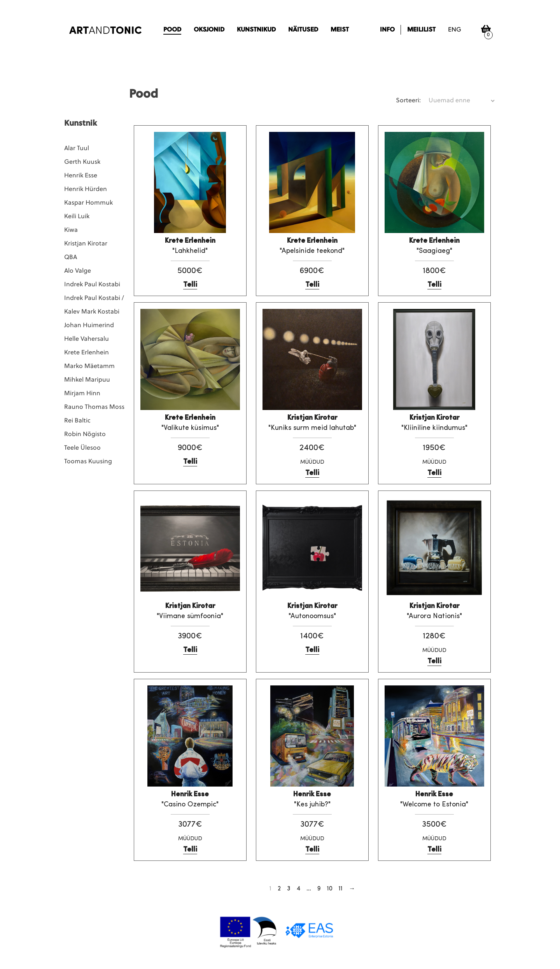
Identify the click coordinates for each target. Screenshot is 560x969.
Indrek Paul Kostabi (92, 285)
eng (455, 30)
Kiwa (71, 230)
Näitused (303, 30)
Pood (172, 30)
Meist (340, 30)
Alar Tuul (77, 149)
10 (330, 889)
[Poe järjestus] (461, 101)
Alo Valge (78, 271)
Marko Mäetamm (89, 366)
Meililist (421, 30)
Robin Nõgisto (85, 435)
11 (341, 889)
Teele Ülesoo (82, 448)
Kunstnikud (256, 30)
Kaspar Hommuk (88, 203)
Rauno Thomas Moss (94, 407)
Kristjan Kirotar (86, 244)
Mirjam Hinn (82, 394)
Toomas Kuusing (88, 462)
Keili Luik (77, 217)
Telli (190, 285)
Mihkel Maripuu (87, 380)
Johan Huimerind (89, 326)
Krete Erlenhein (87, 353)
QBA (71, 258)
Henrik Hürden (86, 189)
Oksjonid (209, 30)
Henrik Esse (81, 176)
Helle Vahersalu (87, 339)
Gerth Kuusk (82, 162)
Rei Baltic (77, 421)
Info (387, 30)
